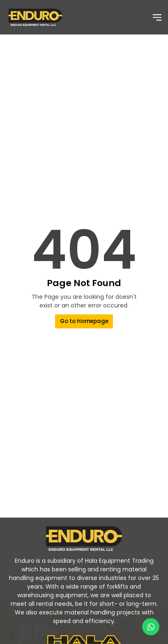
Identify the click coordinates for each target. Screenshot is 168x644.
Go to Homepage (84, 321)
